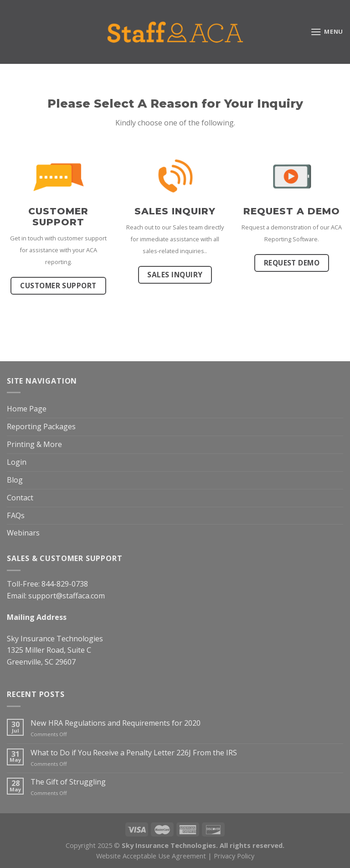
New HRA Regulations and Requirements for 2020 (116, 723)
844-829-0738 (65, 584)
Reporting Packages (41, 426)
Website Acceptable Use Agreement (151, 856)
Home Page (27, 409)
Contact (20, 498)
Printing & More (34, 444)
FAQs (16, 515)
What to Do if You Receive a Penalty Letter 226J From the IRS (134, 753)
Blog (15, 480)
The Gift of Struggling (68, 782)
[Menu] (327, 32)
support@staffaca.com (67, 596)
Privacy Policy (234, 856)
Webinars (23, 533)
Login (17, 462)
